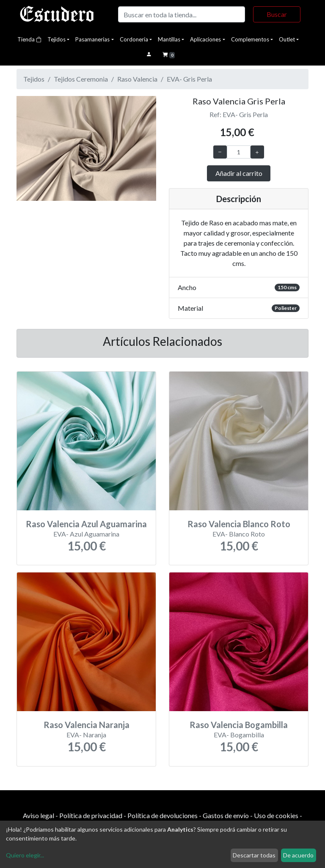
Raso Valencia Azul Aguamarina (86, 524)
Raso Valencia (137, 79)
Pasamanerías (92, 39)
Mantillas (169, 39)
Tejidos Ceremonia (81, 79)
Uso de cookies (276, 815)
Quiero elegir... (25, 855)
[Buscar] (182, 14)
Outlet (287, 39)
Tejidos (56, 39)
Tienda (29, 39)
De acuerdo (298, 855)
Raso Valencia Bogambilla (239, 725)
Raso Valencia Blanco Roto (239, 524)
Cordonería (134, 39)
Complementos (250, 39)
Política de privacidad (91, 815)
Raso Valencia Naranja (87, 725)
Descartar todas (254, 855)
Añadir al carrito (239, 173)
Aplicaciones (205, 39)
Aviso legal (39, 815)
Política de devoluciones (162, 815)
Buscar (277, 14)
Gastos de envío (226, 815)
